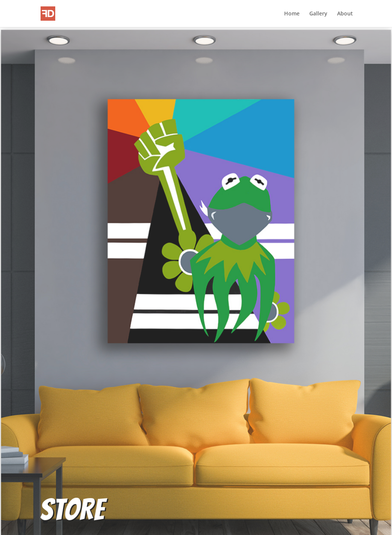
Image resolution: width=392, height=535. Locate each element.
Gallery (318, 14)
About (345, 14)
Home (292, 14)
